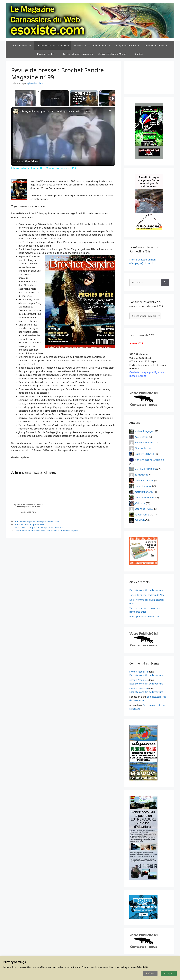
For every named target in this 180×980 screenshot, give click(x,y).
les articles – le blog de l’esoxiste (53, 45)
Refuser (150, 973)
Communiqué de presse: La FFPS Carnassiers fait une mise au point (46, 531)
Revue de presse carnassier (46, 521)
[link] (16, 112)
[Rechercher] (165, 282)
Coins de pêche (103, 45)
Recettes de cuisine (158, 45)
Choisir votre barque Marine (115, 54)
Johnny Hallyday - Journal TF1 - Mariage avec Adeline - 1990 (55, 111)
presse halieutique (23, 521)
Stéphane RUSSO (144, 509)
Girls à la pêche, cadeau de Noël (147, 595)
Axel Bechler (141, 437)
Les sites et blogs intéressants (78, 54)
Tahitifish (140, 520)
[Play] (84, 98)
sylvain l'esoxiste (139, 672)
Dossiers (82, 45)
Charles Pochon (143, 448)
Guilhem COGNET (144, 454)
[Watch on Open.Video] (25, 162)
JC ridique (140, 503)
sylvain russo (142, 514)
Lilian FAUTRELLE (144, 480)
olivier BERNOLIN (144, 497)
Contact (139, 54)
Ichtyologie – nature (129, 45)
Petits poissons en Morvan (144, 616)
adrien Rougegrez (145, 431)
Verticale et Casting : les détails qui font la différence (39, 528)
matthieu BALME (144, 492)
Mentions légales (49, 54)
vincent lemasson (144, 443)
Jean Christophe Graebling (149, 460)
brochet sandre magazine (27, 525)
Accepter (169, 973)
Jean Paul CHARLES (145, 469)
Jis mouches (141, 475)
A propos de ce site (22, 45)
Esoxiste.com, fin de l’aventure (146, 590)
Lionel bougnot (143, 486)
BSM (42, 525)
